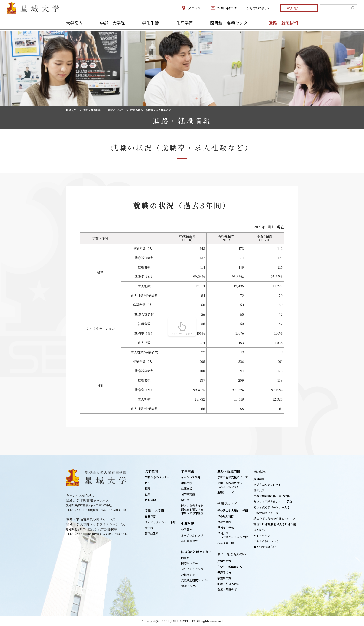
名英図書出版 (226, 543)
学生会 (185, 500)
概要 (148, 488)
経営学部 (150, 516)
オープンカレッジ (192, 535)
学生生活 (150, 25)
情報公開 (150, 500)
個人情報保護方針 (265, 547)
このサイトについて (266, 541)
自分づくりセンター (194, 569)
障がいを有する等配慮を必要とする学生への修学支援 (192, 509)
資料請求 (259, 479)
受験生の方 (224, 561)
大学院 (149, 528)
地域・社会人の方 (228, 584)
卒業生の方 (224, 578)
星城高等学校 (226, 527)
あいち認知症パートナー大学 (272, 507)
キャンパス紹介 (191, 477)
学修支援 (187, 483)
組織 (148, 494)
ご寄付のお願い (257, 9)
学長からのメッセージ (159, 477)
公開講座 (187, 530)
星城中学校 (224, 522)
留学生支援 (188, 494)
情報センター (189, 586)
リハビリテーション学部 (160, 522)
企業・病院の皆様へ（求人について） (230, 485)
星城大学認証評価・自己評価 (272, 496)
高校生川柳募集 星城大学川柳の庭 (275, 524)
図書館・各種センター (231, 25)
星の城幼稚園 (226, 516)
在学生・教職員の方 (230, 567)
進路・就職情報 (283, 25)
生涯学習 (185, 25)
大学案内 (74, 25)
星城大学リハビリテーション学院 (233, 535)
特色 (148, 483)
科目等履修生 (189, 541)
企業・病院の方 (227, 589)
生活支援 (187, 488)
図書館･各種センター (196, 552)
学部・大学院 (112, 25)
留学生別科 (152, 533)
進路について (119, 110)
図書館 (185, 558)
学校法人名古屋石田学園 (233, 510)
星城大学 (71, 110)
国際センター (189, 563)
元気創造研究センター (195, 580)
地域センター (189, 575)
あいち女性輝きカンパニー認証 (273, 501)
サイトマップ (262, 536)
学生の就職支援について (233, 477)
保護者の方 (224, 572)
